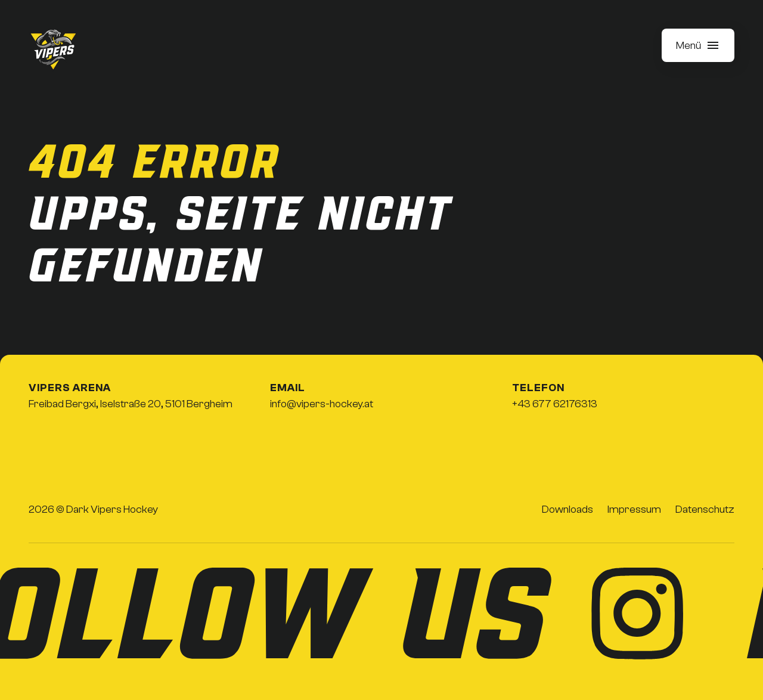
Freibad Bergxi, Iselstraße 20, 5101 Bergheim (131, 404)
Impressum (634, 509)
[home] (53, 50)
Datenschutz (705, 509)
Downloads (567, 509)
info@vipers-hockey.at (322, 404)
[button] (698, 45)
